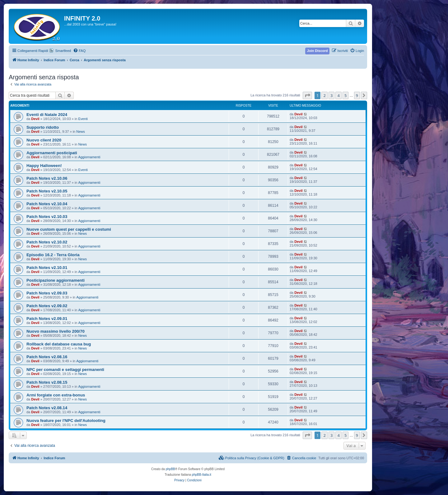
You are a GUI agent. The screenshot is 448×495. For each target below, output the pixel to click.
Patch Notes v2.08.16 (47, 357)
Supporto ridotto (43, 127)
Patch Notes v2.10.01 (47, 268)
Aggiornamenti (89, 157)
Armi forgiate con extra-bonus (56, 395)
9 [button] (357, 95)
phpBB (170, 469)
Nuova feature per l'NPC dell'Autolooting (66, 421)
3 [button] (331, 95)
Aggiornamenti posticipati (52, 153)
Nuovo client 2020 (44, 140)
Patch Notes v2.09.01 (47, 319)
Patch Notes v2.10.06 (47, 178)
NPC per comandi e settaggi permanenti (65, 370)
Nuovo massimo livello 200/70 (56, 331)
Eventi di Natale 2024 (47, 115)
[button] (307, 95)
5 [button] (345, 95)
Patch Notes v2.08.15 (47, 382)
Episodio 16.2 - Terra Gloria (53, 255)
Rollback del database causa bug (59, 344)
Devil (35, 119)
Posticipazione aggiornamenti (56, 280)
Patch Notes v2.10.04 (47, 204)
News (81, 132)
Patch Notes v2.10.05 (47, 191)
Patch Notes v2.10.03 (47, 217)
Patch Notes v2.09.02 (47, 306)
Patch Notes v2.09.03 (47, 293)
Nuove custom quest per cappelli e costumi (69, 229)
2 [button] (324, 95)
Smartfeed (63, 51)
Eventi (83, 119)
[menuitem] (79, 51)
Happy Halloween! (44, 166)
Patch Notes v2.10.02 (47, 242)
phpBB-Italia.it (202, 475)
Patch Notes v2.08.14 (47, 408)
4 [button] (338, 95)
